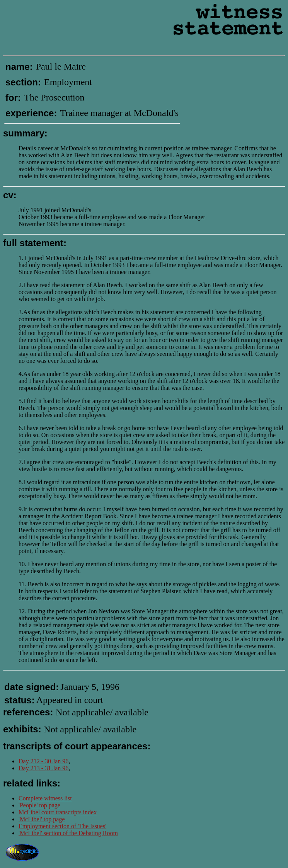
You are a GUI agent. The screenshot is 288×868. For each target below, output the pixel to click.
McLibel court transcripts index (58, 812)
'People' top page (39, 805)
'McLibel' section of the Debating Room (68, 833)
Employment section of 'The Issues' (62, 826)
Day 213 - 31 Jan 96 (43, 768)
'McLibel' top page (42, 819)
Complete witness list (45, 798)
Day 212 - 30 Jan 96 (43, 761)
